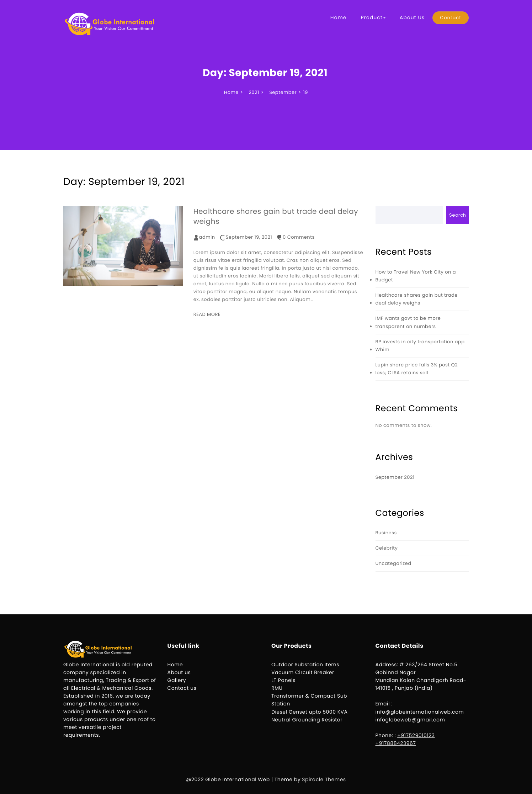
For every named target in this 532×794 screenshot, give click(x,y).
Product (373, 17)
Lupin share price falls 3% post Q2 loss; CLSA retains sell (417, 369)
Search (457, 215)
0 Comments (299, 237)
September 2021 (395, 477)
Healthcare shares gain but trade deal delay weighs (276, 216)
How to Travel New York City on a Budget (416, 276)
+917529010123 (416, 735)
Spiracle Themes (324, 779)
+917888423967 (396, 743)
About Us (412, 17)
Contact (451, 18)
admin (207, 237)
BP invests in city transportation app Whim (420, 346)
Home (339, 17)
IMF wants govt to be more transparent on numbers (408, 322)
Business (386, 533)
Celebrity (387, 548)
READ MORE (207, 314)
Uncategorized (393, 563)
